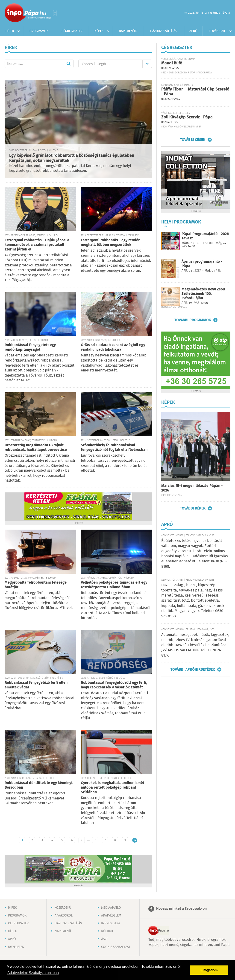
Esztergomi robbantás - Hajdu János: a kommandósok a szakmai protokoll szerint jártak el (37, 245)
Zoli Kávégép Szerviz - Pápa (187, 117)
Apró (193, 31)
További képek (193, 508)
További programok (193, 320)
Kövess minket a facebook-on (181, 909)
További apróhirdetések (193, 669)
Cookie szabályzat (116, 947)
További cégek (193, 140)
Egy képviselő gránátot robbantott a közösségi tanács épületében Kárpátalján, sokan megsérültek (72, 158)
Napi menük (128, 31)
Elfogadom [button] (209, 970)
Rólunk (107, 931)
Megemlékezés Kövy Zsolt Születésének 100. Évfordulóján (203, 294)
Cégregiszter (72, 31)
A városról (64, 916)
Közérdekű (63, 908)
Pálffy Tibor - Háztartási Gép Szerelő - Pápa (195, 92)
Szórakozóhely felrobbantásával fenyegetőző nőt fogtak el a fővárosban (114, 448)
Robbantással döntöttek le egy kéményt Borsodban (39, 785)
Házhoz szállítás (164, 31)
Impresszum (110, 923)
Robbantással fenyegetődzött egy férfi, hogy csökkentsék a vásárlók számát (114, 685)
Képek (99, 31)
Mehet (68, 64)
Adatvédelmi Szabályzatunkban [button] (33, 973)
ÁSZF (105, 939)
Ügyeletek (16, 947)
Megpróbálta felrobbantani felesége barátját (36, 585)
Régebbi (135, 840)
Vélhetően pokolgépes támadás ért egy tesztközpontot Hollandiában (114, 585)
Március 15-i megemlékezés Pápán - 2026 (192, 488)
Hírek (10, 31)
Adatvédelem (111, 916)
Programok (39, 31)
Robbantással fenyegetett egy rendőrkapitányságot (30, 347)
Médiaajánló (111, 908)
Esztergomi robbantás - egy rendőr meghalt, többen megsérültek (110, 243)
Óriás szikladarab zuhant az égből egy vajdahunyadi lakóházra (113, 347)
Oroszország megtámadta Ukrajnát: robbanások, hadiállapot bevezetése (36, 448)
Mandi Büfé (172, 63)
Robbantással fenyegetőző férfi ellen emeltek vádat (36, 685)
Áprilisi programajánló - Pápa (202, 264)
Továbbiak (217, 31)
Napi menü (63, 931)
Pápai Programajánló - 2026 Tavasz (205, 236)
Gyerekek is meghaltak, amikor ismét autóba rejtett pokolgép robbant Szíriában (113, 788)
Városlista (55, 13)
